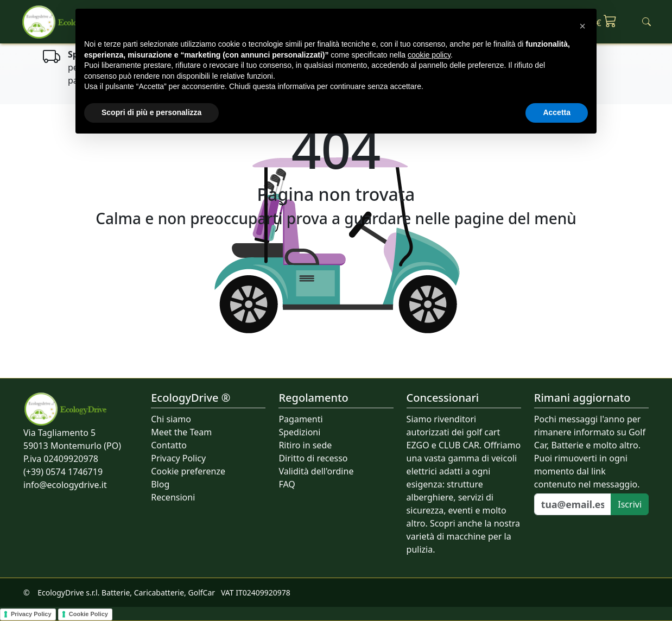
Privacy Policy (178, 458)
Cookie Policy (88, 614)
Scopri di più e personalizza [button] (151, 112)
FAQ (287, 484)
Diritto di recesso (313, 458)
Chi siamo (171, 419)
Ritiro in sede (305, 445)
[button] (582, 26)
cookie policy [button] (429, 55)
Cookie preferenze (188, 471)
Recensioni (173, 497)
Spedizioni (299, 432)
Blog (160, 484)
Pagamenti (300, 419)
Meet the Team (181, 432)
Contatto (169, 445)
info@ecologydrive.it (65, 485)
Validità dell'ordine (316, 471)
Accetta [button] (557, 112)
